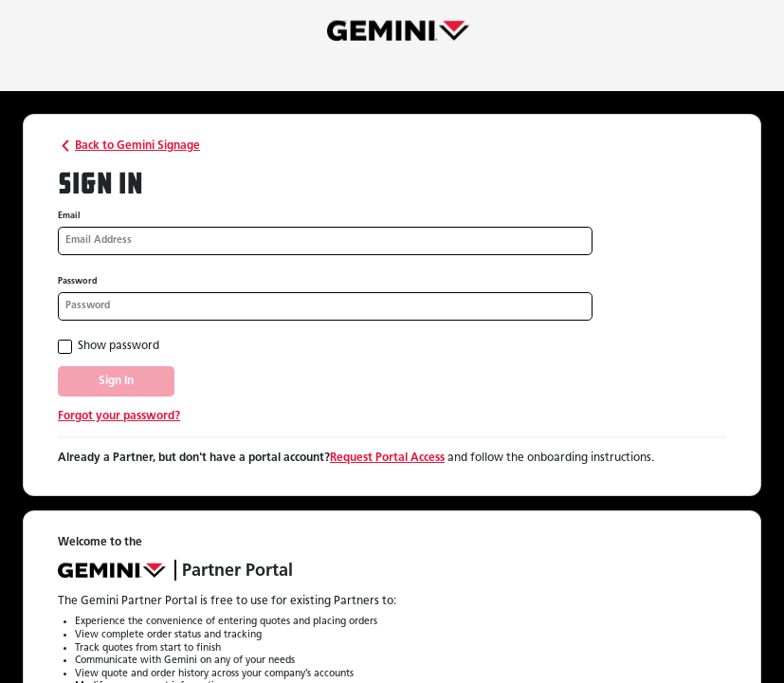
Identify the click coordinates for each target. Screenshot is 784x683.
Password (78, 281)
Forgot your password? (119, 416)
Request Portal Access (387, 458)
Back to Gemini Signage (129, 146)
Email (69, 216)
